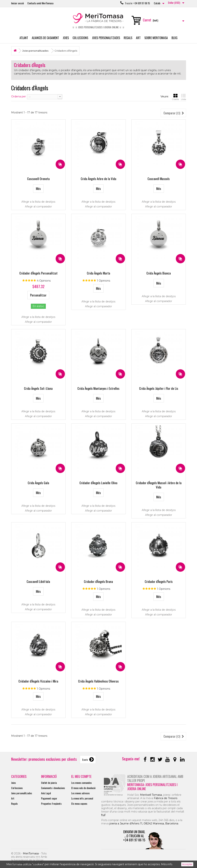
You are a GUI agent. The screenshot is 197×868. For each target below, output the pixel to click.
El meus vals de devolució (83, 788)
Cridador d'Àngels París (159, 581)
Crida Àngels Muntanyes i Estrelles (98, 388)
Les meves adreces (80, 793)
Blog (174, 38)
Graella (175, 97)
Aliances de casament (45, 38)
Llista (184, 97)
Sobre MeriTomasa (156, 38)
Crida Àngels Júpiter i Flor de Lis (159, 388)
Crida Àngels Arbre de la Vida (98, 179)
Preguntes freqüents (51, 803)
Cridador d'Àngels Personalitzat (38, 273)
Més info (167, 864)
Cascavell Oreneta (38, 179)
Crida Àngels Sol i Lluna (38, 388)
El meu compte (81, 776)
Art (138, 38)
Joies (66, 38)
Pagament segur (49, 798)
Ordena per (19, 96)
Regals (128, 38)
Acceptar (187, 864)
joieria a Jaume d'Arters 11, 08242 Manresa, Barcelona (144, 823)
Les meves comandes (81, 783)
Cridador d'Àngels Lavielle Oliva (98, 483)
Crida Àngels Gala (38, 483)
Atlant (24, 38)
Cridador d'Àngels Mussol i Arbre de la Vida (159, 485)
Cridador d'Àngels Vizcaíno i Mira (38, 681)
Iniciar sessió (17, 3)
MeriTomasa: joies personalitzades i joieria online (152, 787)
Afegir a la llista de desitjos (38, 202)
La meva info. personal (82, 798)
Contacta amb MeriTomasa (40, 3)
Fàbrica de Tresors (166, 798)
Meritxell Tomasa (151, 795)
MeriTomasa (31, 853)
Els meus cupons (79, 803)
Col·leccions (80, 38)
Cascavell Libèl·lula (38, 581)
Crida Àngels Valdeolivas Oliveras (98, 681)
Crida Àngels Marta (98, 273)
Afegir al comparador (38, 207)
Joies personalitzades (106, 38)
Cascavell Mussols (159, 179)
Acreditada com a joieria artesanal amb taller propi (155, 778)
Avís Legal (46, 793)
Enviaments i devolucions (53, 788)
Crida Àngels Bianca (159, 273)
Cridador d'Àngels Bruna (98, 581)
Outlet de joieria (49, 783)
